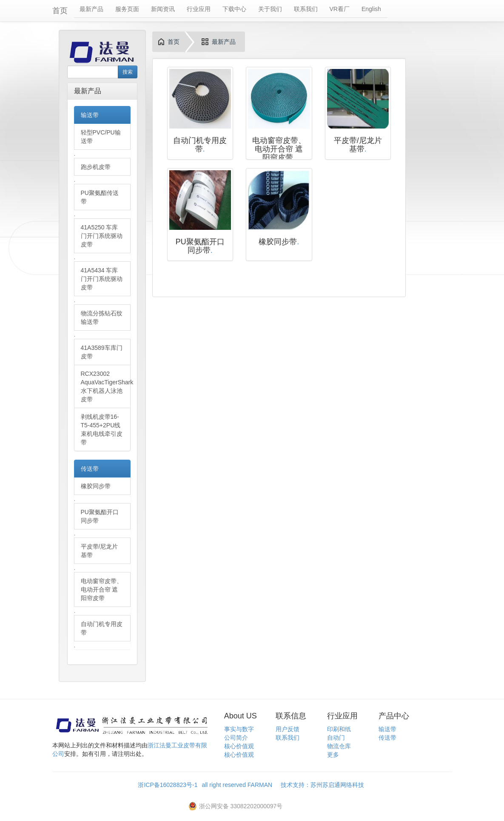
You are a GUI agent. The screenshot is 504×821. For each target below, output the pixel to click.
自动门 (336, 738)
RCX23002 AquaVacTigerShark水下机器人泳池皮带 (106, 386)
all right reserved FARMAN (241, 785)
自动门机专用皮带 (102, 628)
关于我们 (270, 9)
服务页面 (127, 9)
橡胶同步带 (96, 486)
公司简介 (236, 738)
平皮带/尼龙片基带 (100, 551)
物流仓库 (339, 746)
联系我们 (306, 9)
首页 (60, 11)
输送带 (90, 115)
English (371, 9)
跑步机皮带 (96, 167)
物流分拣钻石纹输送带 (102, 318)
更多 (333, 755)
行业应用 (199, 9)
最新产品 (91, 9)
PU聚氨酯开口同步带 (100, 516)
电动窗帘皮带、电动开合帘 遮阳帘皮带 (102, 589)
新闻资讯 (163, 9)
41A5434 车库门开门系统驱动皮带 (102, 279)
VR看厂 (340, 9)
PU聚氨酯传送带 (100, 197)
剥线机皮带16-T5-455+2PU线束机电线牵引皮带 (102, 429)
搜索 (128, 72)
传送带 (90, 469)
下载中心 (234, 9)
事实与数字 (239, 729)
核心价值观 (239, 746)
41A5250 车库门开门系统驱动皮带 (102, 236)
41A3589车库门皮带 (102, 352)
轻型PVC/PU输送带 (101, 137)
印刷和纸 (339, 729)
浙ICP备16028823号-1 (168, 785)
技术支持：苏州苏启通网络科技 (322, 785)
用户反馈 (288, 729)
